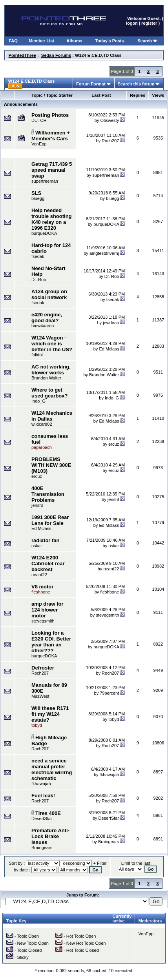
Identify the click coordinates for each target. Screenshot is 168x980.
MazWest (40, 696)
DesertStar (42, 818)
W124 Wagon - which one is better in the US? (52, 344)
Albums (74, 41)
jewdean (111, 323)
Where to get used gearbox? (49, 393)
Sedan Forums (56, 55)
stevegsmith (43, 621)
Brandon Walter (46, 378)
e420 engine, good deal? (47, 318)
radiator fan (46, 540)
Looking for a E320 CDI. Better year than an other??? (51, 642)
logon (132, 23)
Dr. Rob (39, 279)
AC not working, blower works (51, 370)
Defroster (43, 668)
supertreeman (45, 181)
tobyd (114, 719)
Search (147, 41)
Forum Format (94, 84)
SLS (36, 193)
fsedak (38, 256)
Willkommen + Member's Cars (51, 136)
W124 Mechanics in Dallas (52, 416)
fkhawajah (41, 784)
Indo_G (38, 401)
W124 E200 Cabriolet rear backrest (48, 563)
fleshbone (110, 592)
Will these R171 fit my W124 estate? (50, 714)
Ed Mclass (109, 349)
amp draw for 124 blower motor (47, 610)
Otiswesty (110, 120)
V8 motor (42, 587)
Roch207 (110, 141)
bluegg (38, 198)
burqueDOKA (44, 233)
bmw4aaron (43, 326)
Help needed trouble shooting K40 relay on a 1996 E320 (52, 219)
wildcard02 (42, 424)
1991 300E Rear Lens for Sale (50, 520)
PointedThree (22, 55)
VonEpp (39, 144)
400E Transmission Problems (48, 494)
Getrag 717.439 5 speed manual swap (52, 170)
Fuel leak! (43, 796)
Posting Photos (50, 115)
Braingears (42, 848)
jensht (37, 505)
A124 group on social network (49, 294)
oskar (37, 546)
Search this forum (139, 84)
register (149, 23)
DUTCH (39, 120)
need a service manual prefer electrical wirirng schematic (52, 769)
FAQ (13, 41)
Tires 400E (48, 813)
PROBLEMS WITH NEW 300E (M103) (51, 465)
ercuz (114, 444)
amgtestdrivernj (104, 253)
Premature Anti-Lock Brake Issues (50, 836)
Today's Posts (109, 41)
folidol (37, 355)
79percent (109, 693)
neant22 (39, 575)
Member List (41, 41)
